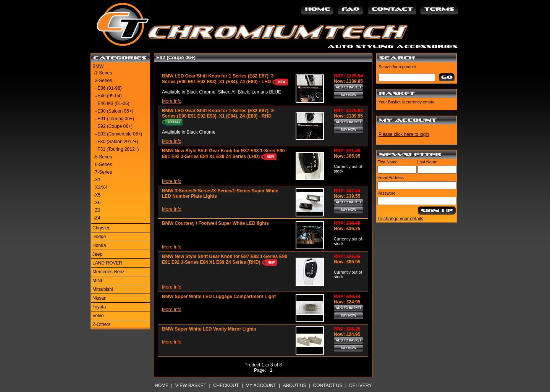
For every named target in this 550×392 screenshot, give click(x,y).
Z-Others (101, 324)
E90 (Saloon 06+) (115, 111)
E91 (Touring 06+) (116, 119)
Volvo (98, 316)
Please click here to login (404, 134)
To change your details (400, 219)
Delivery (360, 386)
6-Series (104, 165)
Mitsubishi (103, 289)
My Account (261, 386)
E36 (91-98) (109, 88)
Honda (99, 245)
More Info (172, 101)
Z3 (98, 210)
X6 (98, 203)
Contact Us (328, 386)
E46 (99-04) (109, 96)
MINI (97, 281)
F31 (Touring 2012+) (118, 149)
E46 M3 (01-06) (113, 103)
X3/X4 (101, 187)
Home (162, 386)
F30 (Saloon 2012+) (118, 142)
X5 (98, 195)
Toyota (99, 307)
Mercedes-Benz (108, 272)
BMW (98, 66)
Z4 (98, 218)
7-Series (104, 172)
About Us (295, 386)
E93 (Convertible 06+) (120, 134)
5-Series (104, 157)
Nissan (99, 298)
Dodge (99, 237)
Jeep (97, 254)
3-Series (104, 81)
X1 (98, 180)
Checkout (226, 386)
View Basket (191, 386)
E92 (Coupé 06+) (115, 126)
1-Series (104, 73)
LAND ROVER (107, 263)
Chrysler (101, 228)
